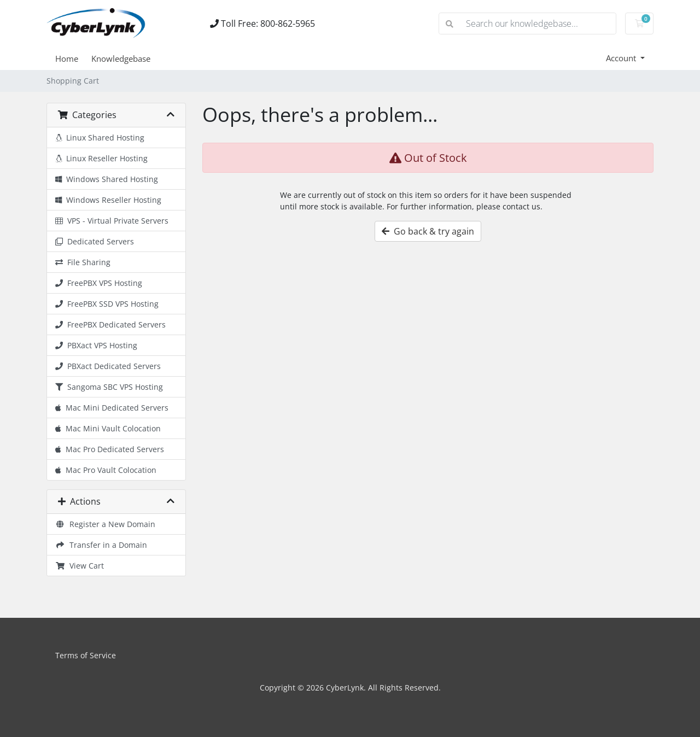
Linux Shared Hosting (100, 138)
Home (67, 59)
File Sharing (83, 262)
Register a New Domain (105, 524)
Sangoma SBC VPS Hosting (109, 387)
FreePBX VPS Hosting (99, 283)
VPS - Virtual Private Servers (112, 221)
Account (622, 58)
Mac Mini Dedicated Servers (112, 408)
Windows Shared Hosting (107, 179)
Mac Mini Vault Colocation (108, 428)
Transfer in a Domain (101, 545)
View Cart (80, 566)
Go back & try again (428, 231)
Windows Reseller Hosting (108, 200)
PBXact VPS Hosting (96, 345)
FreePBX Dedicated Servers (110, 324)
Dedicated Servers (95, 241)
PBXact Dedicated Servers (108, 366)
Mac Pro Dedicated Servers (110, 449)
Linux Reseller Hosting (101, 158)
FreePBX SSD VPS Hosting (107, 304)
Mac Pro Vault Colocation (106, 470)
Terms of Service (86, 655)
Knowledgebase (121, 59)
